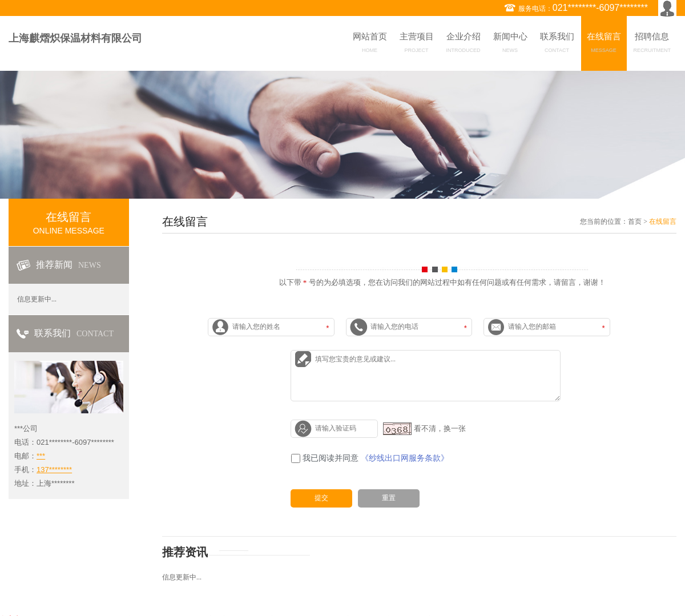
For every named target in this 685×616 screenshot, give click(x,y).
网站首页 (370, 45)
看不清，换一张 (440, 428)
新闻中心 (510, 45)
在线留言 (604, 45)
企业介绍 (464, 45)
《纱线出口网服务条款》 (405, 458)
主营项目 (417, 45)
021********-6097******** (600, 8)
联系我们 (557, 45)
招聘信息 (652, 45)
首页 (635, 222)
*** (41, 456)
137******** (54, 470)
